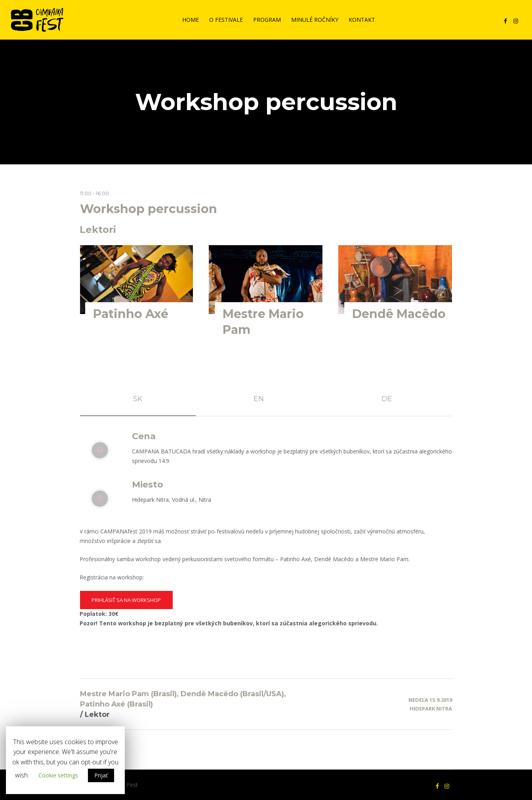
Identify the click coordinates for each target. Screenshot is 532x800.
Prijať (101, 775)
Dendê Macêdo (399, 314)
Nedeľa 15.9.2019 (430, 700)
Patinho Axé (131, 314)
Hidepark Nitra (431, 709)
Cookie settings (58, 775)
